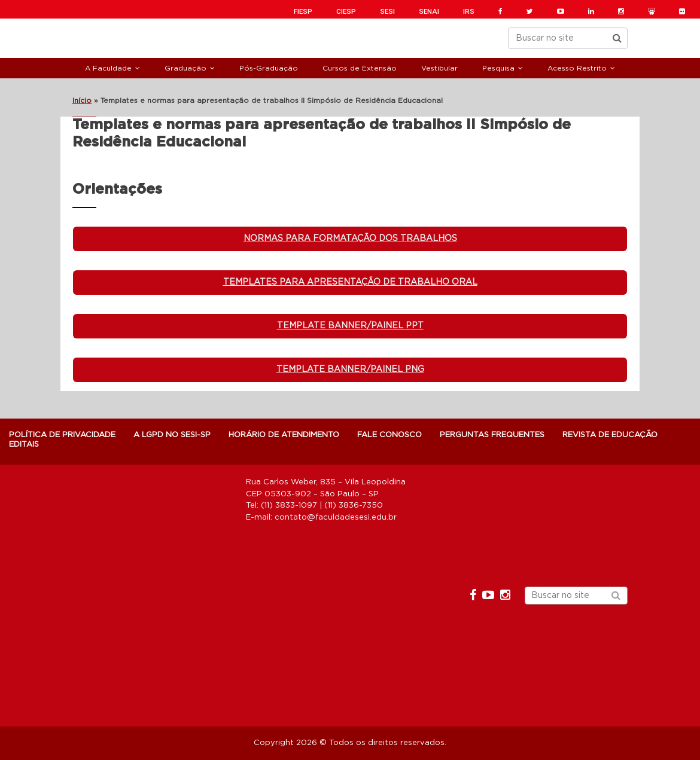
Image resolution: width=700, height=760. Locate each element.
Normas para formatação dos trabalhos (350, 239)
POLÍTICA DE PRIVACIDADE (62, 435)
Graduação (185, 68)
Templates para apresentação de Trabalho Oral (350, 282)
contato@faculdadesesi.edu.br (336, 518)
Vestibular (439, 68)
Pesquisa (498, 68)
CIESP (346, 11)
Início (82, 100)
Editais (24, 445)
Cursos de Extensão (360, 68)
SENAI (429, 11)
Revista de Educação (610, 435)
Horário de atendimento (284, 435)
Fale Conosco (389, 435)
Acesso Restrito (577, 68)
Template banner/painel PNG (350, 370)
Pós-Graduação (269, 68)
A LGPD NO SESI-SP (172, 435)
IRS (469, 11)
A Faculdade (108, 68)
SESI (387, 11)
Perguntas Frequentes (492, 435)
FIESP (303, 11)
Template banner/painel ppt (350, 326)
